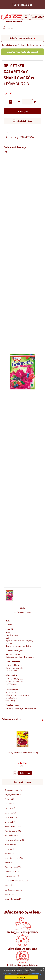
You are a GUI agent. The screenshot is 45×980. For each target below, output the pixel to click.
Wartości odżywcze (22, 612)
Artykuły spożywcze (35, 45)
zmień (29, 5)
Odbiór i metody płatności (22, 52)
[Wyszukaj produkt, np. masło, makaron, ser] (24, 28)
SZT (11, 102)
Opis (23, 608)
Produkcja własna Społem (13, 45)
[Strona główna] (11, 19)
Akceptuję (21, 977)
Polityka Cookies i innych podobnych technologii (23, 974)
